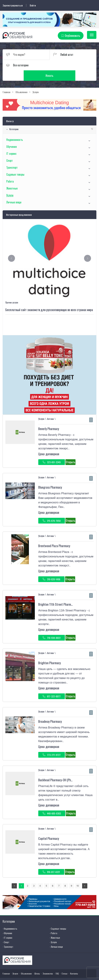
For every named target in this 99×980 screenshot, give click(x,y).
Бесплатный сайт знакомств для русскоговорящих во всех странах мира (49, 299)
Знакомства (48, 963)
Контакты (74, 963)
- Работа (53, 923)
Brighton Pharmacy (49, 653)
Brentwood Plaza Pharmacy (54, 536)
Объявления (26, 963)
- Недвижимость (10, 918)
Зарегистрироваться (13, 5)
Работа (10, 171)
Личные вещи (14, 192)
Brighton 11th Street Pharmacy (57, 594)
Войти (33, 5)
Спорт (9, 150)
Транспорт (12, 157)
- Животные (55, 927)
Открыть (70, 452)
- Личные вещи (56, 936)
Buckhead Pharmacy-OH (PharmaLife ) (61, 770)
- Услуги (53, 932)
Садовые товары (15, 164)
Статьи (64, 963)
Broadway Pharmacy (50, 711)
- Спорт (6, 932)
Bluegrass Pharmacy (50, 477)
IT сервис (11, 143)
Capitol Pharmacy (49, 828)
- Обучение (7, 923)
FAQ (57, 963)
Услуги (10, 185)
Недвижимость (15, 129)
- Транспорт (8, 936)
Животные (12, 178)
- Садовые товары (58, 918)
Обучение (11, 136)
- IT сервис (7, 927)
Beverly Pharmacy (49, 418)
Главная (6, 963)
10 (78, 876)
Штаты (37, 963)
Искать (73, 65)
